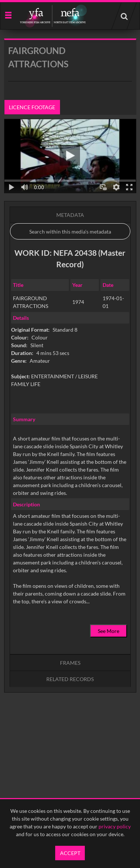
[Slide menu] (8, 15)
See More (109, 631)
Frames (70, 663)
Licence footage (32, 107)
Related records (70, 679)
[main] (70, 384)
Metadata (70, 215)
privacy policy (115, 826)
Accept (70, 853)
